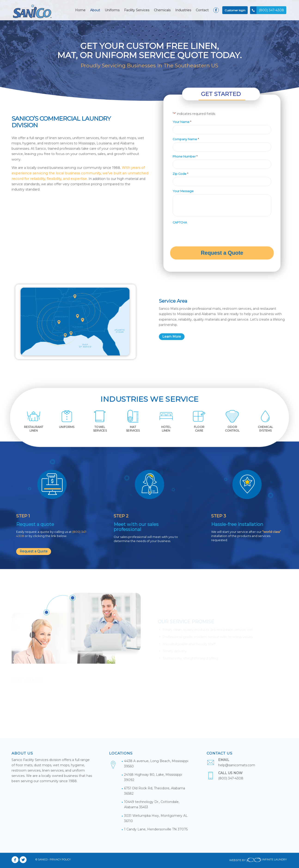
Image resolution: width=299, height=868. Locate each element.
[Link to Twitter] (23, 860)
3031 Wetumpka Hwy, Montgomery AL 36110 (156, 818)
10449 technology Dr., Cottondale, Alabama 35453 (152, 804)
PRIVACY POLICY (60, 859)
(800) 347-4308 (231, 778)
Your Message (183, 191)
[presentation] (208, 235)
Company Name (186, 139)
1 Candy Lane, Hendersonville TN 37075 (156, 829)
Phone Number (185, 156)
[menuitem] (80, 10)
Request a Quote (34, 551)
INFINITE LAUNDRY (267, 860)
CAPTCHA (180, 222)
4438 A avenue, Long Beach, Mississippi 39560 (156, 764)
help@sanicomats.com (237, 765)
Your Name (182, 122)
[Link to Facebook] (15, 860)
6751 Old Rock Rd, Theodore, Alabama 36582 (155, 791)
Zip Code (180, 174)
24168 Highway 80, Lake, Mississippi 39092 (153, 777)
